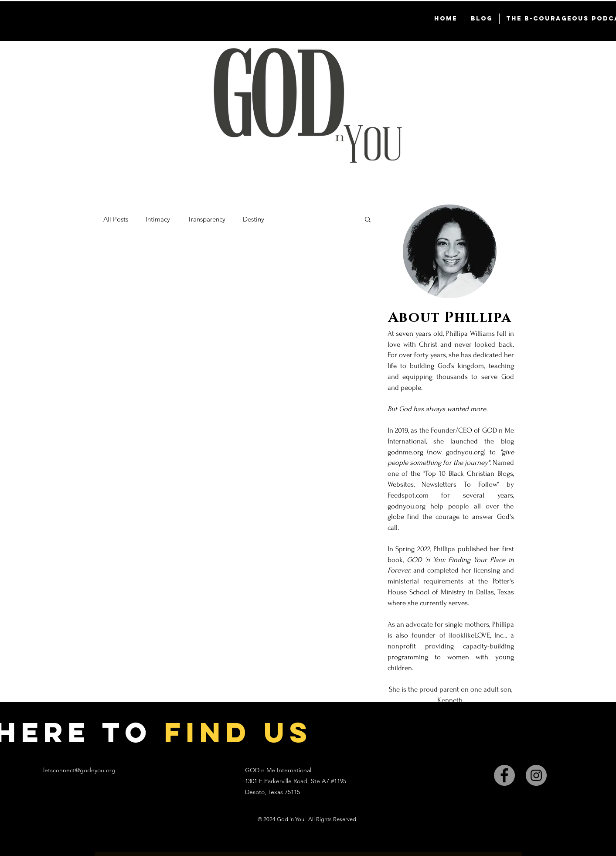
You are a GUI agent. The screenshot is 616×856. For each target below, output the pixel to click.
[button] (368, 220)
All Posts (116, 219)
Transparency (206, 219)
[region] (450, 477)
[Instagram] (536, 775)
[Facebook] (504, 775)
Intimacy (158, 219)
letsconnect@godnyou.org (79, 770)
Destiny (254, 219)
